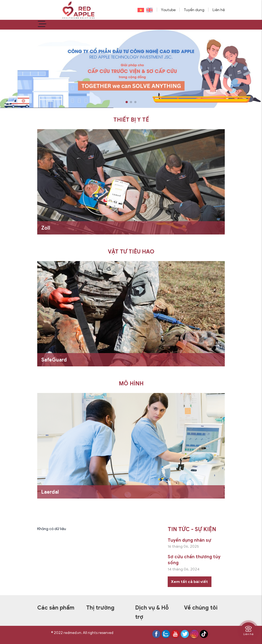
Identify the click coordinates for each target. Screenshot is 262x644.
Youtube (168, 10)
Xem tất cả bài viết (189, 582)
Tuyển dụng (194, 10)
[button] (127, 102)
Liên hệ (219, 10)
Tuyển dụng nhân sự (189, 540)
